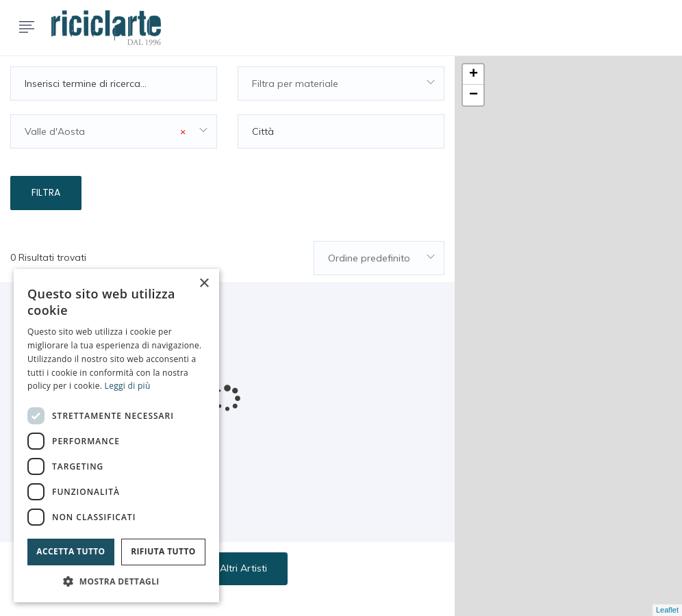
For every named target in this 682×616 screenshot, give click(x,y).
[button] (116, 581)
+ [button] (473, 75)
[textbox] (341, 84)
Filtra (46, 192)
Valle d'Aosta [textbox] (105, 131)
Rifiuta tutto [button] (163, 551)
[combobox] (341, 84)
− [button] (473, 95)
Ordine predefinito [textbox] (369, 258)
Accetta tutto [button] (71, 551)
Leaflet (667, 610)
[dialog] (116, 436)
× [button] (204, 284)
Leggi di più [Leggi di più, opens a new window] (128, 386)
